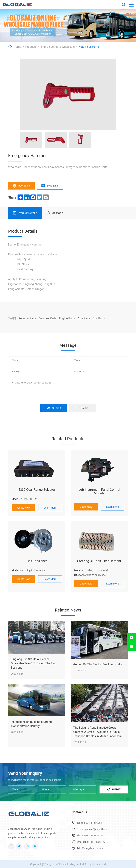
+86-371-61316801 (91, 823)
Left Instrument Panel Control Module (99, 491)
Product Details (25, 213)
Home (17, 47)
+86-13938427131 (95, 835)
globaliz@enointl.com (96, 829)
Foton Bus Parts (89, 47)
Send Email (50, 186)
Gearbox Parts (48, 318)
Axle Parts (84, 318)
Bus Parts (99, 318)
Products (31, 47)
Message (55, 213)
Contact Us (79, 812)
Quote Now (21, 186)
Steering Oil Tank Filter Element (99, 561)
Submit (54, 408)
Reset (82, 408)
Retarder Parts (27, 318)
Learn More (50, 508)
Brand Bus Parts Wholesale (58, 47)
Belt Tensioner (37, 561)
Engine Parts (67, 318)
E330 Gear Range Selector (37, 490)
